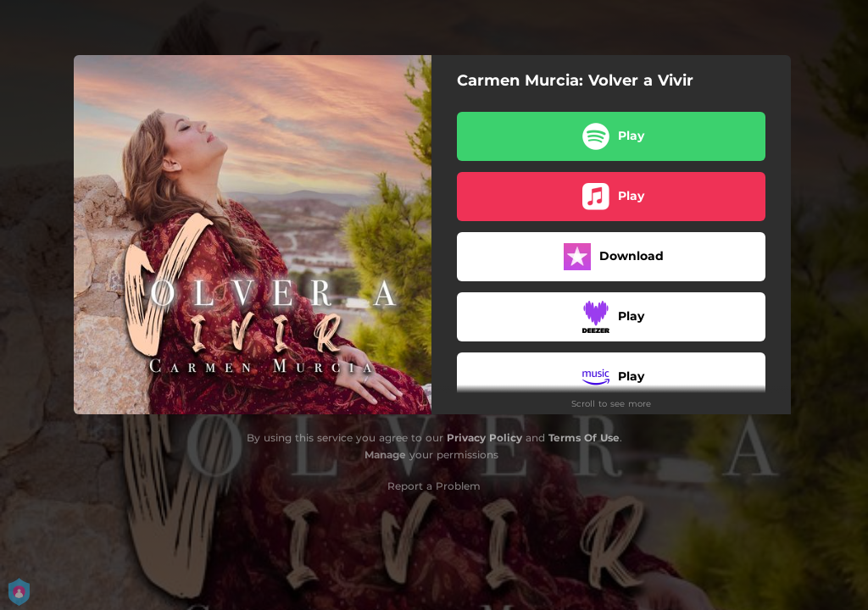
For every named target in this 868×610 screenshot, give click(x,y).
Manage (385, 455)
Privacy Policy (484, 438)
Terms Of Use (584, 438)
